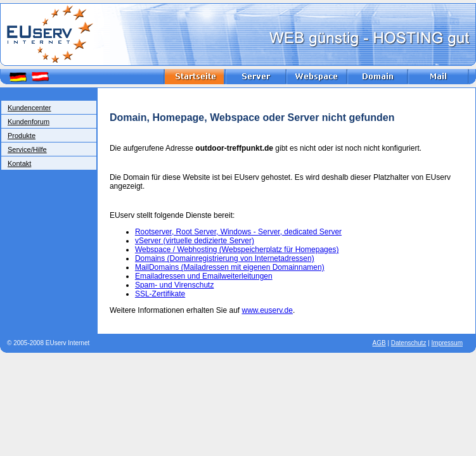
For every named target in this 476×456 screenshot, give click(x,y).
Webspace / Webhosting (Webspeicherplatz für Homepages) (237, 250)
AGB (379, 343)
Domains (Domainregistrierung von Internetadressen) (225, 258)
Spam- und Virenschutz (175, 285)
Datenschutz (409, 343)
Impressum (447, 343)
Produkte (22, 136)
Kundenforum (29, 122)
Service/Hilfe (27, 149)
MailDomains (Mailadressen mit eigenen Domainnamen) (230, 267)
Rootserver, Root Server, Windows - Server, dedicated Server (238, 232)
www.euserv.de (267, 310)
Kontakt (19, 163)
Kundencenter (29, 108)
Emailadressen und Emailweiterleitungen (204, 276)
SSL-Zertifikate (160, 294)
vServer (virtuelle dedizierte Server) (195, 241)
